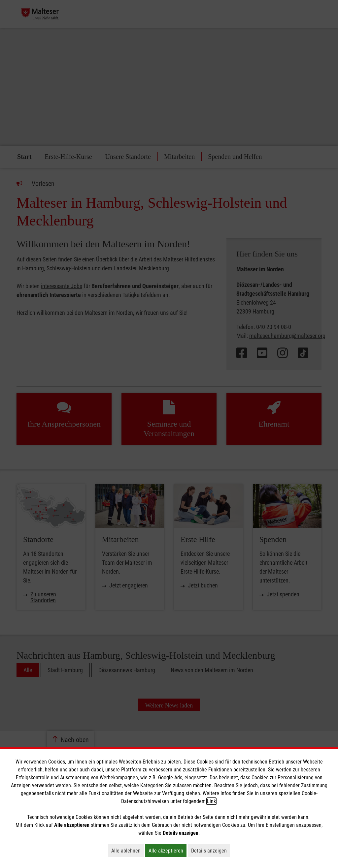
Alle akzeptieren (168, 851)
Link (211, 801)
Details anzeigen (211, 851)
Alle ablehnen (128, 851)
